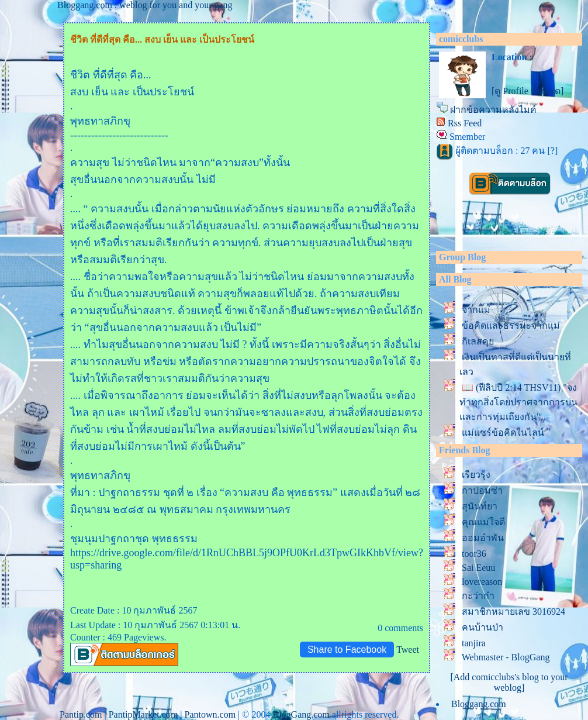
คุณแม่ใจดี (483, 522)
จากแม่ (476, 310)
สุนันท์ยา (480, 506)
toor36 (474, 554)
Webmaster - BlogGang (506, 657)
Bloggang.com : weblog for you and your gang (145, 5)
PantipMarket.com (143, 714)
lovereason (482, 582)
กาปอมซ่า (482, 490)
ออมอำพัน (483, 538)
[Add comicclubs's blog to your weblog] (509, 682)
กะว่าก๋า (478, 596)
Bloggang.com (479, 704)
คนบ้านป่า (482, 627)
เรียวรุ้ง (476, 475)
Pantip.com (81, 714)
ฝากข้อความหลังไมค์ (493, 110)
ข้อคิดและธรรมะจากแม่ (511, 325)
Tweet (408, 650)
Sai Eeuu (478, 568)
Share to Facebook (347, 650)
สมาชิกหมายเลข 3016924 (513, 612)
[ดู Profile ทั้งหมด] (528, 91)
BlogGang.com (301, 714)
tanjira (474, 643)
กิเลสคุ (478, 341)
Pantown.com (210, 714)
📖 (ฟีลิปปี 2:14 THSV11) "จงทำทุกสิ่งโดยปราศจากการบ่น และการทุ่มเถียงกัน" (518, 402)
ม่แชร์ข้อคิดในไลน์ (503, 433)
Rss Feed (465, 123)
